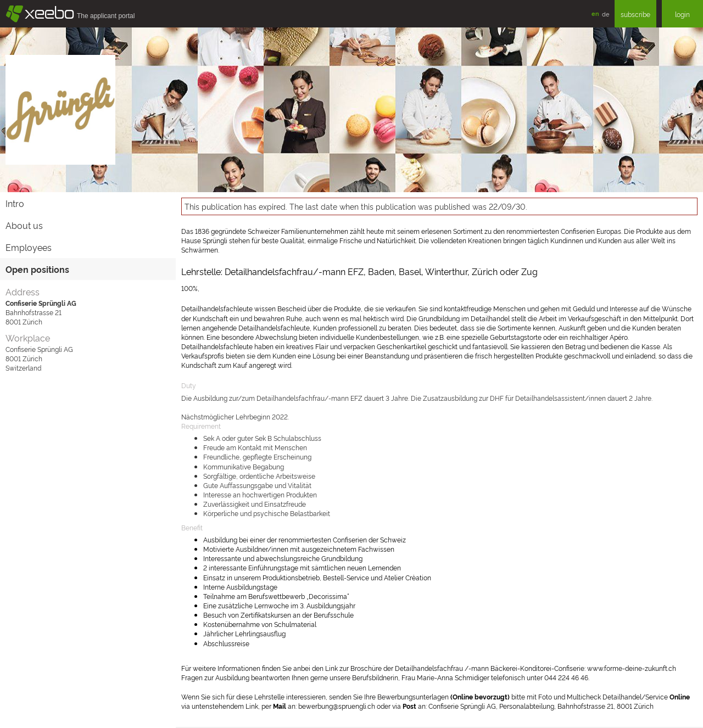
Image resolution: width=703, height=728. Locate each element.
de (606, 14)
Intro (15, 203)
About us (24, 225)
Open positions (37, 269)
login (682, 14)
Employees (29, 247)
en (595, 13)
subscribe (635, 14)
